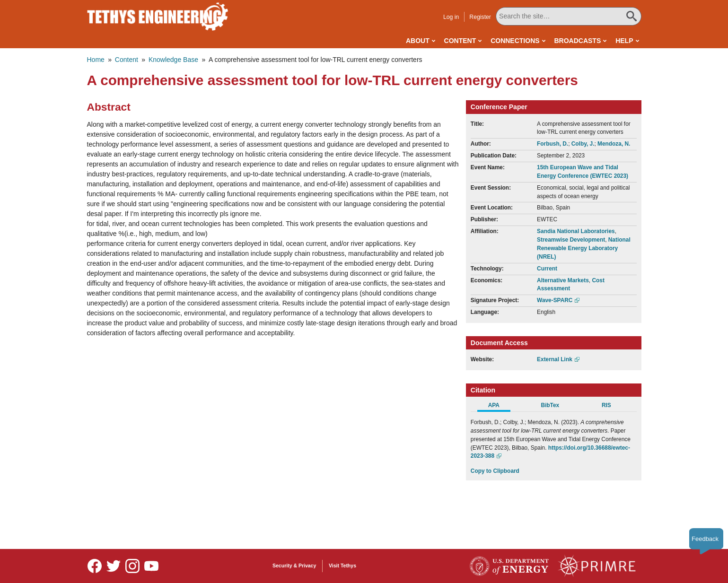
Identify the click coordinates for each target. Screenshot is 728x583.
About (418, 41)
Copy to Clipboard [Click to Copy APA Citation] (495, 471)
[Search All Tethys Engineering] (569, 16)
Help (624, 41)
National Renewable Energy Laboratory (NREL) (584, 248)
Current (547, 269)
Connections (515, 41)
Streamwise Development (571, 240)
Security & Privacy (294, 566)
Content (460, 41)
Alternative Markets (563, 280)
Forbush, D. (553, 144)
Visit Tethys (342, 566)
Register (480, 17)
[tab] (499, 407)
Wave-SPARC (555, 300)
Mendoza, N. (614, 144)
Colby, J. (583, 144)
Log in (451, 17)
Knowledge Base (173, 60)
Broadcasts (577, 41)
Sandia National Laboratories (576, 231)
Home (96, 60)
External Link (555, 359)
